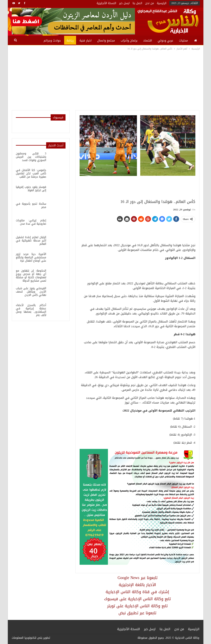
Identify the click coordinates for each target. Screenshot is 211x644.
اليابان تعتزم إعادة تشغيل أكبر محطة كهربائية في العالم (31, 241)
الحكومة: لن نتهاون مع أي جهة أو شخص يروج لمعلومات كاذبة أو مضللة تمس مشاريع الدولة (31, 276)
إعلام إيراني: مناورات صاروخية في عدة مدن (31, 222)
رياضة (70, 41)
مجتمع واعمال (106, 41)
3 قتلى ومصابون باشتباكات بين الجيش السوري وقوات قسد (31, 157)
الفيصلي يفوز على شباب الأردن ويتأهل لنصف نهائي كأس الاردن (31, 292)
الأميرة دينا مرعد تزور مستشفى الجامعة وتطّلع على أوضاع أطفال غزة (31, 257)
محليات (183, 41)
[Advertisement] (106, 80)
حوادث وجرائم (52, 41)
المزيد (34, 41)
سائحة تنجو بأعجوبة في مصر (31, 205)
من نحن (149, 3)
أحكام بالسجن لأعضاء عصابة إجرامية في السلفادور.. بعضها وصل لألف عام (31, 310)
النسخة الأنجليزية (106, 3)
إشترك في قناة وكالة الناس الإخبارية (137, 592)
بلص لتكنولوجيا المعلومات (27, 638)
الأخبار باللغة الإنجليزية (137, 585)
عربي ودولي (165, 41)
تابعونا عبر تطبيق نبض (137, 613)
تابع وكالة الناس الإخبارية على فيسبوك (137, 599)
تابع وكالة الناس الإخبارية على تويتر (137, 606)
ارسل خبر (124, 3)
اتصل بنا (137, 3)
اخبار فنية (85, 41)
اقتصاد (148, 41)
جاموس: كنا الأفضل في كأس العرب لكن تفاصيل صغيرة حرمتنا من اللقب (31, 173)
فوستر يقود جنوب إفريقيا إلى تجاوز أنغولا (31, 189)
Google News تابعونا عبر (137, 578)
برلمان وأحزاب (129, 41)
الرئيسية (162, 3)
